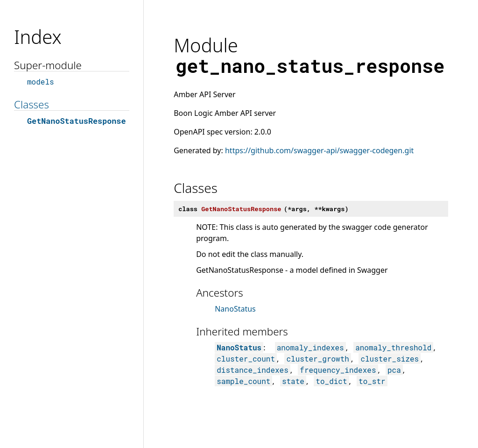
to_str (372, 381)
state (293, 381)
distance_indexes (253, 370)
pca (394, 370)
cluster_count (246, 359)
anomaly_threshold (393, 347)
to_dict (331, 381)
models (41, 82)
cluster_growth (317, 359)
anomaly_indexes (310, 347)
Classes (32, 104)
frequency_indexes (338, 370)
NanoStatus (235, 309)
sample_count (243, 381)
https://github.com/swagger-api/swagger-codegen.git (319, 150)
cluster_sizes (390, 359)
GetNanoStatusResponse (76, 121)
